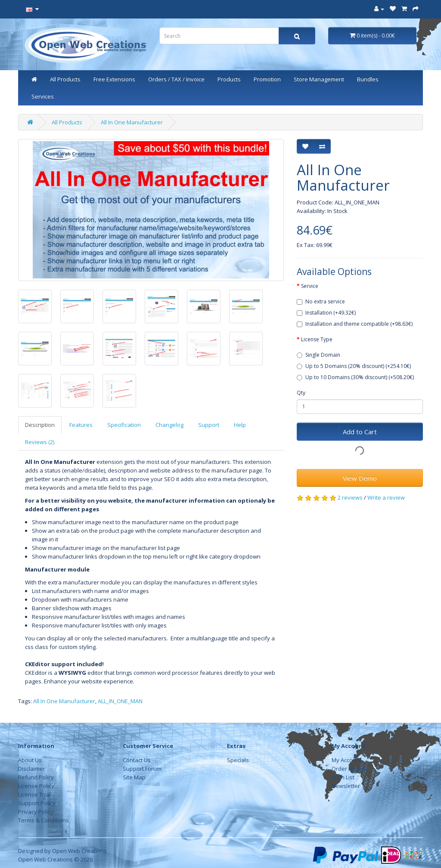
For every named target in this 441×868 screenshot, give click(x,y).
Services (43, 96)
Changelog (169, 425)
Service (310, 286)
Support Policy (37, 803)
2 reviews (350, 497)
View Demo (360, 478)
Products (229, 79)
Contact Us (137, 760)
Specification (124, 425)
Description (40, 425)
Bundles (368, 79)
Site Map (134, 777)
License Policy (36, 786)
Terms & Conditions (43, 820)
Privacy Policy (36, 812)
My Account (346, 760)
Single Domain (318, 355)
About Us (30, 760)
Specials (238, 760)
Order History (349, 769)
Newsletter (346, 786)
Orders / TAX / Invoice (176, 79)
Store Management (319, 79)
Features (81, 425)
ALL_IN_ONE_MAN (120, 701)
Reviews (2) (40, 442)
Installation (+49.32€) (326, 313)
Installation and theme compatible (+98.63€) (355, 324)
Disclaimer (32, 769)
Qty (301, 393)
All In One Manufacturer (132, 122)
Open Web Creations (79, 851)
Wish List (343, 777)
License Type (317, 339)
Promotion (267, 79)
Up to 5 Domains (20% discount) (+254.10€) (354, 366)
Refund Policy (36, 777)
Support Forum (142, 769)
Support (209, 425)
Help (240, 425)
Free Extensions (114, 79)
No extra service (321, 301)
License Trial (34, 794)
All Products (65, 79)
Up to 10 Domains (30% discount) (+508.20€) (355, 377)
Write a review (386, 497)
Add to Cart (360, 432)
